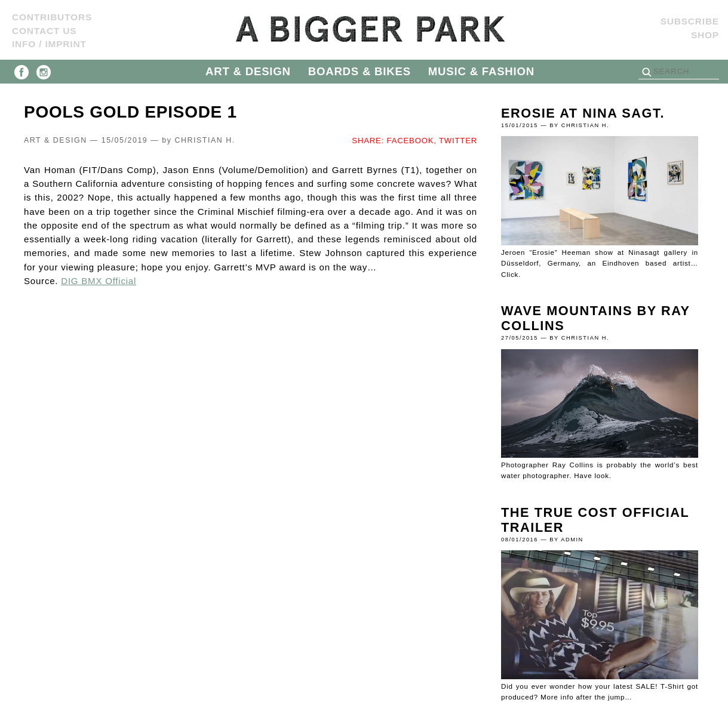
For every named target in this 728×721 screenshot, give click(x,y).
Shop (705, 35)
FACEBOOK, (412, 141)
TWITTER (458, 141)
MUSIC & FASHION (481, 71)
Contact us (44, 31)
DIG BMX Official (99, 281)
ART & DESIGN (248, 71)
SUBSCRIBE (690, 21)
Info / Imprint (49, 44)
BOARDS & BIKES (360, 71)
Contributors (52, 17)
